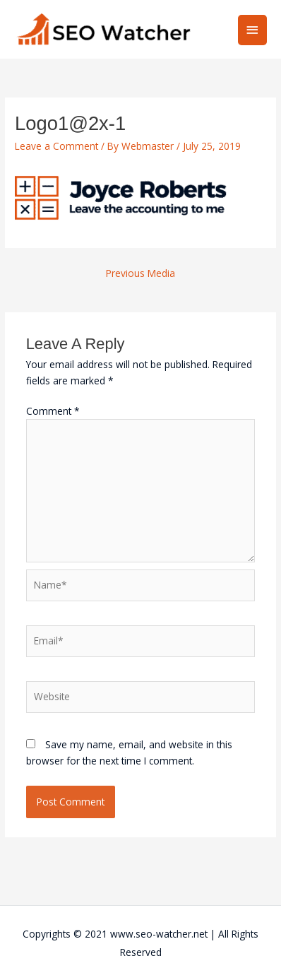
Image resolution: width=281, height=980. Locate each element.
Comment (53, 411)
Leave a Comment (56, 146)
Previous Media (140, 273)
